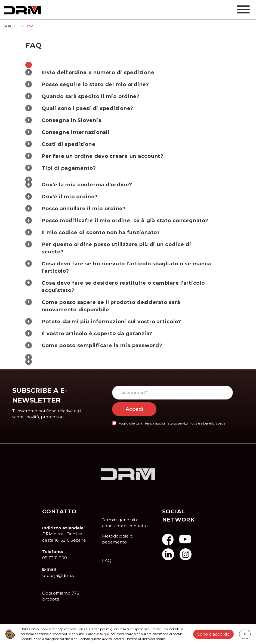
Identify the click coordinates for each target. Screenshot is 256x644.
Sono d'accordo (213, 634)
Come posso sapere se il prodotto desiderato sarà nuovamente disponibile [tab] (103, 306)
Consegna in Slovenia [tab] (63, 120)
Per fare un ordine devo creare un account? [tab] (94, 156)
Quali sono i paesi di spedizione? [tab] (79, 108)
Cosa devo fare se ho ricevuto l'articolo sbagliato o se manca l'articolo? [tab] (118, 267)
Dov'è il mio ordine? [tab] (61, 196)
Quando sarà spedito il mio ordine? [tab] (82, 96)
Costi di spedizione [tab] (60, 144)
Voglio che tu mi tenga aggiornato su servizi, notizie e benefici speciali (173, 423)
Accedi (134, 409)
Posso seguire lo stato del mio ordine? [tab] (87, 84)
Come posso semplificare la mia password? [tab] (94, 345)
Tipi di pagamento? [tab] (61, 168)
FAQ (107, 560)
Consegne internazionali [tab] (67, 132)
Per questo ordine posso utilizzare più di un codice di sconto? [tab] (108, 248)
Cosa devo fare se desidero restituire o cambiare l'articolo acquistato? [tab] (115, 286)
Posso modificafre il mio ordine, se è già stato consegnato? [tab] (117, 220)
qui (106, 634)
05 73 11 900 (55, 558)
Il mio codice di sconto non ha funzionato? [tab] (93, 232)
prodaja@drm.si (58, 575)
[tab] (128, 63)
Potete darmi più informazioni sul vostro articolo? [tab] (103, 321)
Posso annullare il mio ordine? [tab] (75, 208)
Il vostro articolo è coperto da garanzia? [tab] (89, 333)
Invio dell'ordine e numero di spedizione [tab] (90, 72)
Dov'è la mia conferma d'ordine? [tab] (79, 184)
